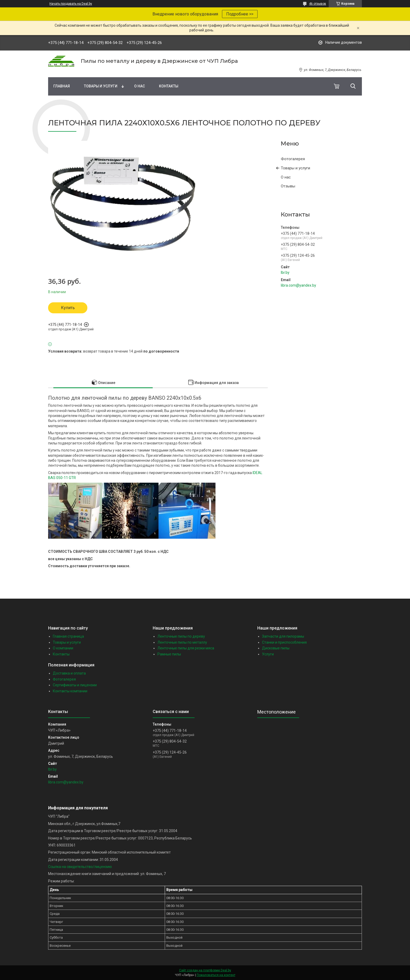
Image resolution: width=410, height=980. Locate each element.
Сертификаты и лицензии (75, 685)
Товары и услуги (101, 86)
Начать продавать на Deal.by (71, 4)
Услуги (268, 654)
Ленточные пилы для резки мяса (186, 648)
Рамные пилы (169, 654)
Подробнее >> (240, 14)
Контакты (169, 86)
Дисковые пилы (276, 648)
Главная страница (68, 636)
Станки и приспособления (284, 642)
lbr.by (285, 272)
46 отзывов (318, 4)
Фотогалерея (293, 159)
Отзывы (288, 186)
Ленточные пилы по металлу (182, 642)
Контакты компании (70, 691)
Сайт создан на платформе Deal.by (205, 970)
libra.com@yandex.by (298, 285)
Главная (62, 86)
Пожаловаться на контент (216, 975)
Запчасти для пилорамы (283, 636)
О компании (63, 648)
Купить (68, 308)
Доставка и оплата (69, 673)
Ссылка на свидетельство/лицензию (80, 867)
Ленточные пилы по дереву (181, 636)
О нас (139, 86)
